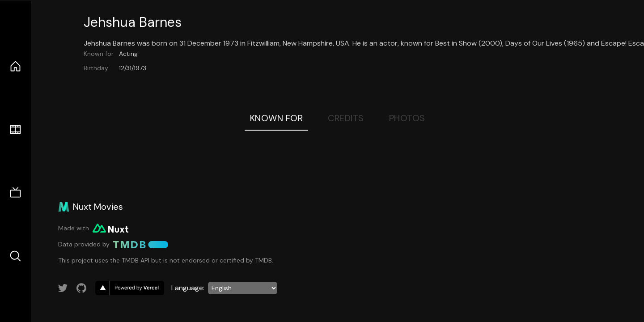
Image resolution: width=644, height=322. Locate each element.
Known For (277, 118)
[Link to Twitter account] (63, 288)
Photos (407, 118)
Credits (346, 118)
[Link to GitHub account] (81, 288)
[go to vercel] (130, 288)
